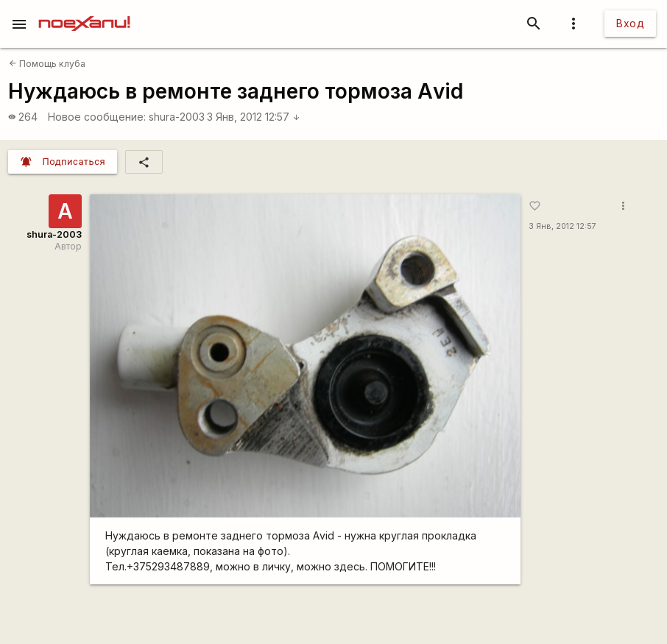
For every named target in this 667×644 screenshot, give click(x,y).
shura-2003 (177, 117)
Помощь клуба (47, 64)
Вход (630, 23)
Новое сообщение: (97, 117)
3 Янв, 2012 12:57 (254, 117)
